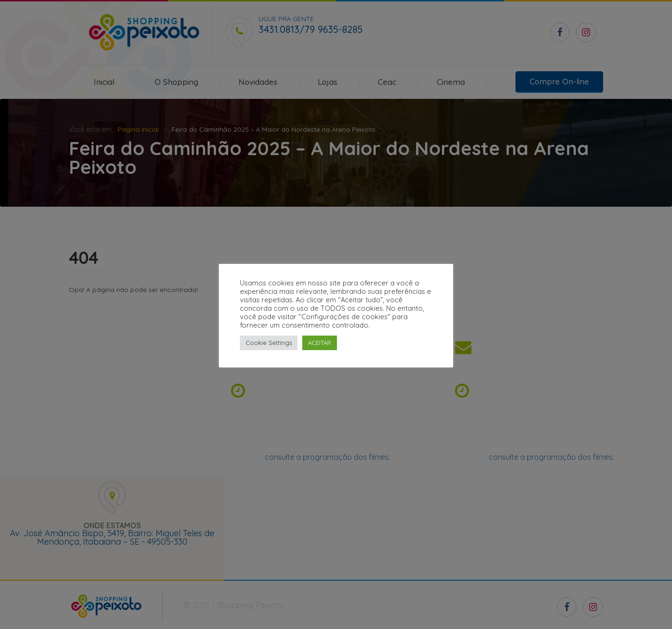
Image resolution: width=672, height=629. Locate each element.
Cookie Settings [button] (269, 343)
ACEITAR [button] (320, 343)
